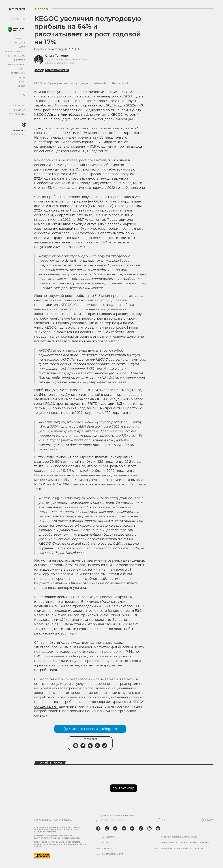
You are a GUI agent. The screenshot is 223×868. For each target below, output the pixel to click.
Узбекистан (18, 133)
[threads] (158, 828)
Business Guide (16, 55)
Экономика (18, 72)
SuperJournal (17, 64)
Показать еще (124, 788)
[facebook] (98, 828)
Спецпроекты (17, 113)
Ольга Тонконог (57, 56)
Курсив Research (15, 51)
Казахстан (19, 129)
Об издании (108, 837)
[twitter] (115, 828)
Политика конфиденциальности (178, 837)
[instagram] (107, 828)
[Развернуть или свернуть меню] (23, 95)
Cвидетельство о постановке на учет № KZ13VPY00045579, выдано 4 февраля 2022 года (57, 837)
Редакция (19, 105)
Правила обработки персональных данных (184, 843)
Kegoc (39, 70)
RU (13, 18)
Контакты (107, 849)
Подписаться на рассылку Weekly (118, 816)
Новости (20, 38)
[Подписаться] (162, 820)
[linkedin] (149, 828)
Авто (22, 46)
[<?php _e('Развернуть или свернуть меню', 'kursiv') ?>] (23, 124)
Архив (21, 85)
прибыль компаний (57, 70)
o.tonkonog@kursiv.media (59, 63)
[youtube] (124, 828)
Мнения (20, 81)
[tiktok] (141, 828)
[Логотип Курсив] (16, 8)
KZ (23, 18)
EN (18, 18)
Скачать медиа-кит (112, 854)
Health (21, 68)
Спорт (21, 77)
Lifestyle (20, 59)
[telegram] (132, 828)
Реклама (19, 109)
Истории (20, 42)
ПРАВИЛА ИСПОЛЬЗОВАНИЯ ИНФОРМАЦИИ (182, 849)
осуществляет (46, 706)
